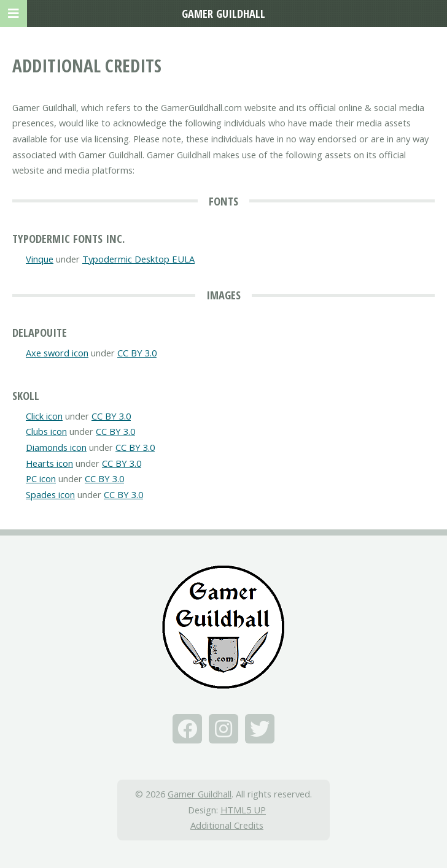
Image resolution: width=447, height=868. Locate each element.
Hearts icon (49, 463)
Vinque (40, 259)
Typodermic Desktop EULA (138, 259)
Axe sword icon (57, 353)
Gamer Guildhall (200, 794)
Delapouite (40, 332)
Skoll (26, 395)
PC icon (41, 478)
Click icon (44, 416)
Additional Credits (227, 825)
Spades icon (50, 494)
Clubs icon (46, 431)
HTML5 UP (243, 810)
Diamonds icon (56, 447)
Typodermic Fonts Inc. (68, 238)
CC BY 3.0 (137, 353)
